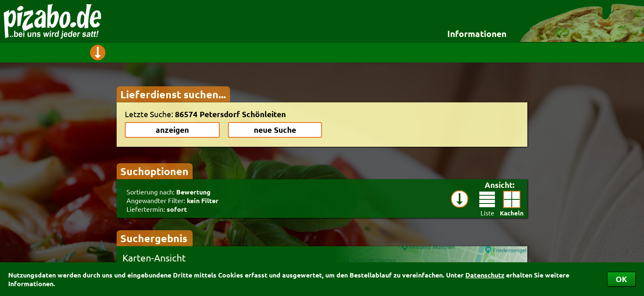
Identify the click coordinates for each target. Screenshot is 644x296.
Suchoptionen (154, 171)
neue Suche (275, 130)
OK (621, 279)
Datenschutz (485, 275)
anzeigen (172, 130)
